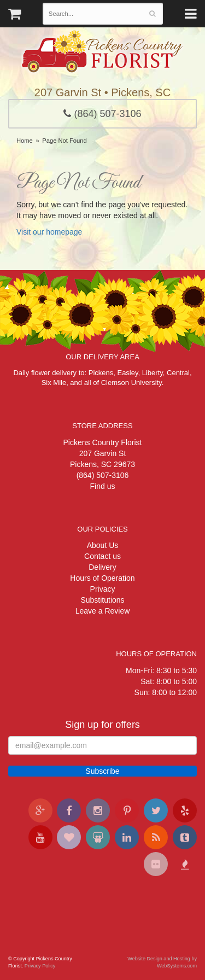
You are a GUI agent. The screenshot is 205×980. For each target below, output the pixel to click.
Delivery (102, 567)
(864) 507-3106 (102, 114)
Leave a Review (103, 611)
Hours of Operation (102, 578)
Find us (103, 486)
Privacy (103, 589)
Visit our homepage (49, 232)
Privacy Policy (40, 966)
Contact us (102, 556)
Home (25, 141)
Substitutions (102, 600)
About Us (103, 545)
